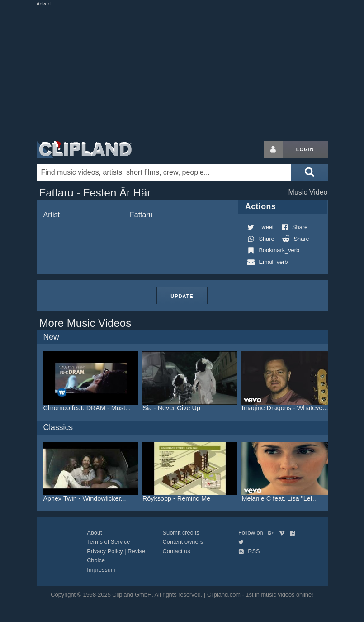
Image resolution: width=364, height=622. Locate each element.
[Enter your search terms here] (164, 172)
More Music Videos (85, 323)
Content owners (183, 542)
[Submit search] (309, 172)
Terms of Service (108, 542)
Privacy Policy (105, 551)
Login (305, 149)
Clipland (84, 149)
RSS (249, 551)
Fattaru (141, 215)
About (94, 533)
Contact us (177, 551)
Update (182, 296)
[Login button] (273, 149)
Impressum (101, 570)
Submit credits (181, 533)
